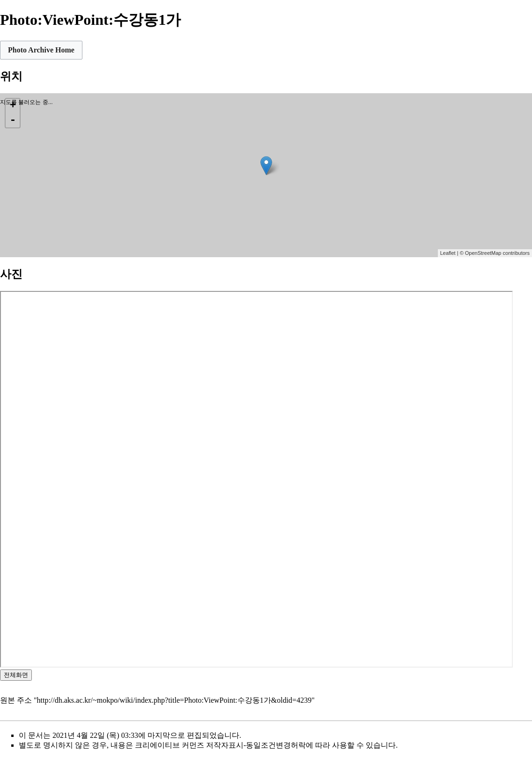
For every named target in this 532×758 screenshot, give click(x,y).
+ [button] (13, 106)
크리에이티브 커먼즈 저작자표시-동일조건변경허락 (220, 745)
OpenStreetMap (483, 253)
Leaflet (448, 253)
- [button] (13, 120)
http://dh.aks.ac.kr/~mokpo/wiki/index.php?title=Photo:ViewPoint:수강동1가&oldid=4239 (174, 700)
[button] (41, 50)
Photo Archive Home (41, 50)
